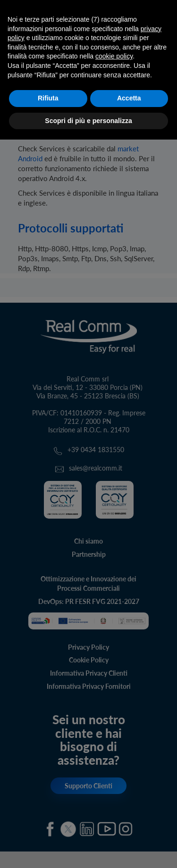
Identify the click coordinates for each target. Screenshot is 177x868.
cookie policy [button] (114, 56)
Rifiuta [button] (48, 98)
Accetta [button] (129, 98)
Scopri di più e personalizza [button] (88, 121)
